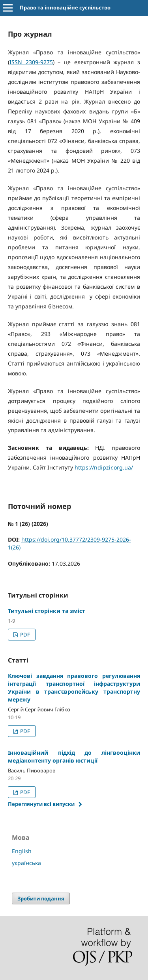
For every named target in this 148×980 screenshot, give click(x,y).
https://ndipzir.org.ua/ (104, 467)
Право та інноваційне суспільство (65, 7)
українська (26, 863)
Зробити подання (41, 898)
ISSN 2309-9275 (31, 62)
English (22, 851)
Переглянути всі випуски (41, 804)
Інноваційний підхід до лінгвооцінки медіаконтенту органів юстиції (74, 756)
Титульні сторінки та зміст (47, 611)
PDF (24, 635)
